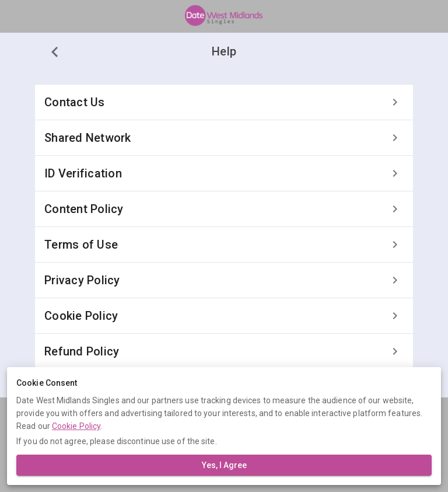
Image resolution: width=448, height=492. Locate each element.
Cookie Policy (76, 426)
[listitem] (224, 102)
